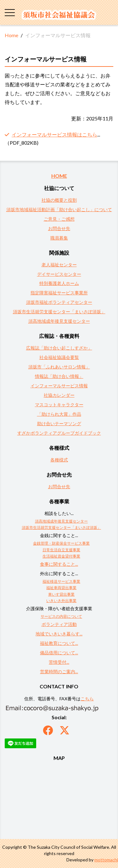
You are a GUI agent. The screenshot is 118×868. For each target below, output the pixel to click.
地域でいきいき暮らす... (59, 634)
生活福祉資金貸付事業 (61, 556)
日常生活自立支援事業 (61, 550)
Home (11, 35)
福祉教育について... (59, 643)
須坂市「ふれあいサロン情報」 (59, 367)
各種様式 (59, 460)
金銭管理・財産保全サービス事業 (61, 543)
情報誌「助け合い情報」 (59, 376)
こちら (87, 699)
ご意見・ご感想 (59, 219)
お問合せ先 (59, 228)
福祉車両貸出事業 (61, 588)
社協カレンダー (59, 395)
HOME (59, 176)
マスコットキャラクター (59, 405)
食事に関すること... (59, 564)
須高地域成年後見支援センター (59, 321)
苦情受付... (59, 662)
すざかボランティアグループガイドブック (59, 433)
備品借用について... (59, 653)
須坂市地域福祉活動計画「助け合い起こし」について (59, 209)
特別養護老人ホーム (59, 283)
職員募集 (59, 238)
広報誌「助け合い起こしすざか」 (59, 348)
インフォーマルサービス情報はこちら (54, 134)
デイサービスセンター (59, 274)
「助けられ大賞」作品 (59, 414)
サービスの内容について (61, 616)
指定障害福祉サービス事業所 (59, 293)
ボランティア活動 (59, 624)
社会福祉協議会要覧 (59, 357)
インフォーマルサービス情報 (59, 386)
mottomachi (106, 860)
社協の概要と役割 (59, 200)
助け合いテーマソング (59, 423)
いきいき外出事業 (61, 601)
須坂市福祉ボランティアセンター (59, 302)
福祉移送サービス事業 (61, 581)
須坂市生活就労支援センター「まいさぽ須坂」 (59, 312)
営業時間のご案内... (59, 671)
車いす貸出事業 (61, 594)
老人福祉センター (59, 265)
